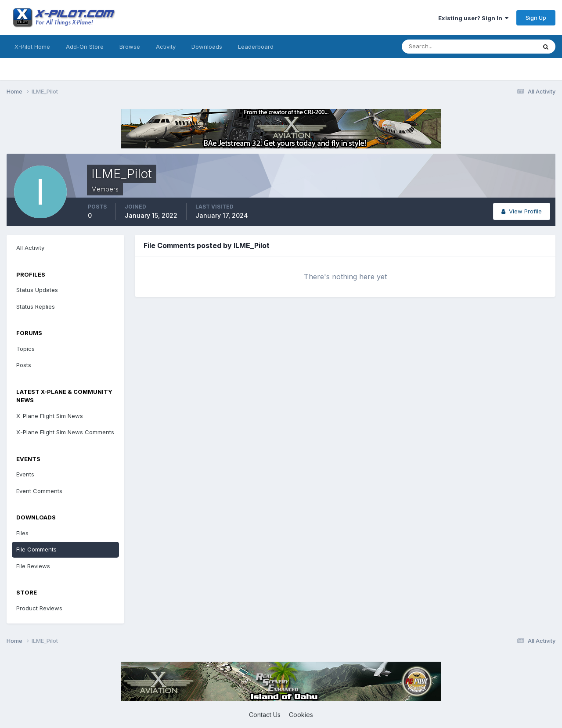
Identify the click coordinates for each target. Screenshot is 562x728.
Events (25, 474)
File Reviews (33, 566)
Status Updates (37, 290)
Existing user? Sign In (473, 18)
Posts (24, 365)
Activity (166, 47)
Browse (130, 47)
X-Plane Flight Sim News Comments (65, 432)
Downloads (207, 47)
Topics (25, 349)
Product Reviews (39, 608)
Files (22, 533)
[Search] (440, 47)
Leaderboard (256, 47)
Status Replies (36, 306)
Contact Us (265, 715)
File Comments (36, 549)
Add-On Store (85, 47)
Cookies (301, 715)
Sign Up (536, 18)
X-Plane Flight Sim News (50, 416)
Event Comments (39, 491)
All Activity (30, 248)
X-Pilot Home (32, 47)
